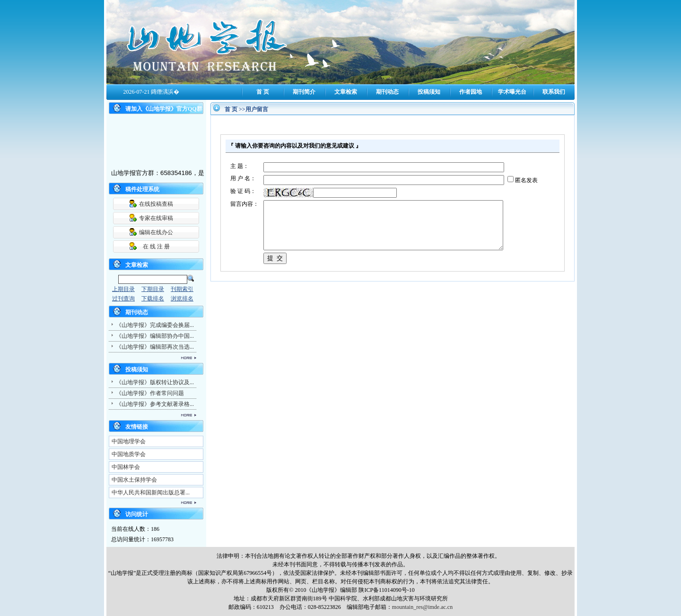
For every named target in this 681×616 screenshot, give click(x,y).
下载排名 (153, 299)
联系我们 (554, 92)
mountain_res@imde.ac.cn (422, 607)
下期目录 (153, 289)
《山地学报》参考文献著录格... (155, 404)
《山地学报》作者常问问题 (150, 393)
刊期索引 (182, 289)
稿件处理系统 (142, 189)
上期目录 (123, 289)
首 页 (263, 92)
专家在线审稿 (156, 218)
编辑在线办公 (156, 232)
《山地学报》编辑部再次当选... (155, 347)
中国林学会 (126, 467)
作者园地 (471, 92)
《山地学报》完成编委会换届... (155, 325)
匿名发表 (526, 180)
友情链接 (137, 427)
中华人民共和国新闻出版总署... (151, 493)
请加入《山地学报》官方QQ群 (164, 109)
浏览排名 (182, 299)
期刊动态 (387, 92)
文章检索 (346, 92)
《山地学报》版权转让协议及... (155, 382)
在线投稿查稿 (156, 204)
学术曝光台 (512, 92)
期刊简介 (304, 92)
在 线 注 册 (156, 246)
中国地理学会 (129, 441)
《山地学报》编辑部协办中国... (155, 336)
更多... (151, 358)
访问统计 (137, 514)
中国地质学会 (129, 454)
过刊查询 (123, 299)
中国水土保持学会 (134, 480)
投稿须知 (429, 92)
